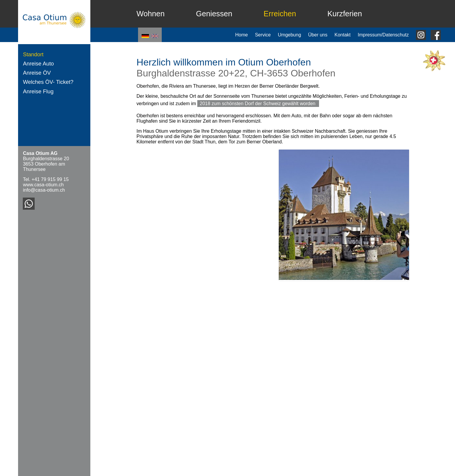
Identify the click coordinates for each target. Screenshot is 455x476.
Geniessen (214, 14)
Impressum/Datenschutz (383, 35)
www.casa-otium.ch (43, 185)
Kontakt (342, 35)
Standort (33, 54)
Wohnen (151, 14)
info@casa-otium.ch (44, 190)
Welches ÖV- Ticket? (48, 82)
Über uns (318, 35)
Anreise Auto (38, 64)
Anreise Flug (38, 91)
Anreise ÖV (37, 73)
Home (242, 35)
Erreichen (280, 14)
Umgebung (289, 35)
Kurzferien (345, 14)
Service (263, 35)
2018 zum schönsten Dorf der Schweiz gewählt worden (258, 104)
